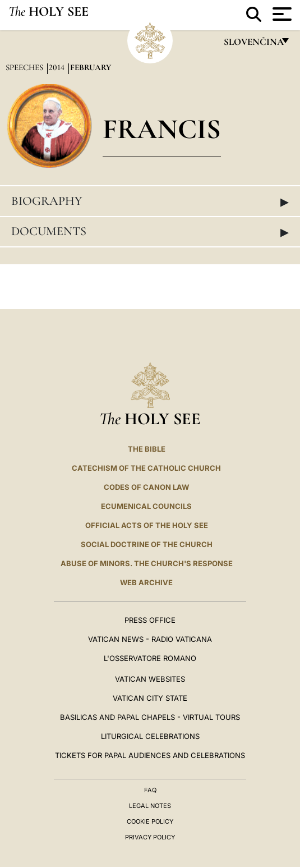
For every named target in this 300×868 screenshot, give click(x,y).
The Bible (147, 449)
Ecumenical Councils (146, 506)
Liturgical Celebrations (150, 736)
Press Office (150, 620)
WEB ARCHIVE (146, 582)
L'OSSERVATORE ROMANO (150, 658)
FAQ (150, 790)
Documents (150, 232)
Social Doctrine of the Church (147, 544)
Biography (150, 201)
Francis (162, 129)
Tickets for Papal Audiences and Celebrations (150, 755)
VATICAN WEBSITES (150, 679)
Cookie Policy (150, 821)
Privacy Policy (150, 837)
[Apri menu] (281, 14)
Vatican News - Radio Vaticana (150, 639)
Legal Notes (150, 806)
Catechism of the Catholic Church (146, 468)
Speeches (26, 67)
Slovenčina (253, 45)
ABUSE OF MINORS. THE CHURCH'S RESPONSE (147, 563)
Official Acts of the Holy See (147, 525)
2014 (58, 67)
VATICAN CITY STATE (150, 698)
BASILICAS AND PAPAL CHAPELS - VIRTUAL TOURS (150, 717)
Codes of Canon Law (146, 487)
